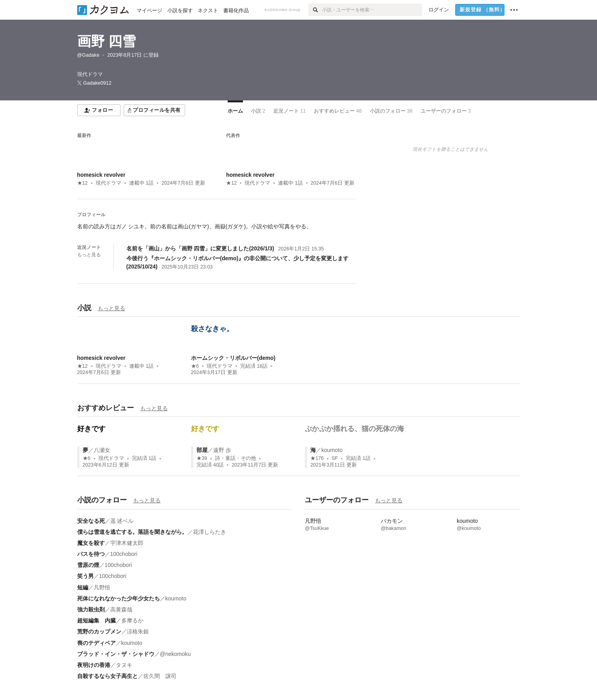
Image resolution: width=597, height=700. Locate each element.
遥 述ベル (122, 521)
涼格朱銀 (138, 631)
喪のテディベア (96, 643)
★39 (202, 458)
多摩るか (132, 620)
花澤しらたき (210, 532)
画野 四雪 (107, 41)
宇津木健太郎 (127, 543)
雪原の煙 (88, 565)
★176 (317, 458)
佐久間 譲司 (160, 676)
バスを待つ (91, 554)
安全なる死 (91, 521)
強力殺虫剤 (91, 609)
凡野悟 (102, 587)
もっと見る (89, 255)
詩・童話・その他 (235, 458)
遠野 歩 (222, 450)
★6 (195, 366)
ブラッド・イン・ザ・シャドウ (116, 654)
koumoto (332, 450)
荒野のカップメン (99, 631)
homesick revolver (101, 175)
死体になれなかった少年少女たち (119, 598)
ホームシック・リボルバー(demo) (233, 358)
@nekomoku (175, 654)
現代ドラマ (108, 183)
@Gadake (88, 55)
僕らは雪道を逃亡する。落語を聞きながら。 (132, 532)
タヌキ (124, 665)
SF (335, 458)
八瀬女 (102, 450)
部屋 (202, 450)
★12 (83, 183)
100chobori (124, 554)
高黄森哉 (121, 609)
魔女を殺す (91, 543)
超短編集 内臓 (96, 620)
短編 (83, 587)
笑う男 (85, 576)
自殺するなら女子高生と (108, 676)
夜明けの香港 (94, 665)
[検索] (315, 10)
